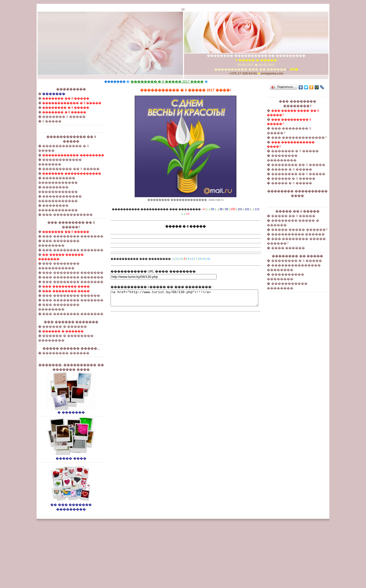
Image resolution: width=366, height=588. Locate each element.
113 (251, 209)
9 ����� (52, 126)
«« (199, 209)
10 (200, 254)
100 (227, 209)
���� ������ (295, 277)
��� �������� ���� (66, 327)
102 (241, 209)
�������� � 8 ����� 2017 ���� (158, 82)
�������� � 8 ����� (66, 112)
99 (221, 209)
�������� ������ (66, 412)
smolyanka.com (272, 73)
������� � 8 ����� (64, 117)
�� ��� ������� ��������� (67, 569)
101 (235, 209)
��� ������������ (67, 232)
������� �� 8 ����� (66, 98)
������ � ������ (65, 381)
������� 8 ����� (64, 121)
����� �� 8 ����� (300, 236)
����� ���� (67, 520)
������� (54, 94)
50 (207, 209)
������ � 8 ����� (300, 199)
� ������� (67, 474)
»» (261, 209)
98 (216, 209)
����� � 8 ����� (298, 185)
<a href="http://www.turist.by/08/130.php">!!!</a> (184, 295)
